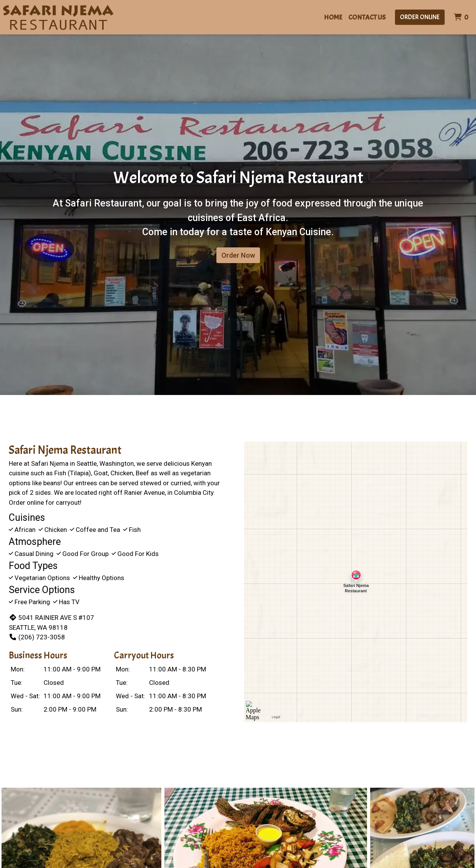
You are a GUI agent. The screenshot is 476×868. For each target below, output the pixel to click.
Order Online (420, 17)
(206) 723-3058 (37, 637)
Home (333, 17)
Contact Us (367, 17)
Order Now (238, 255)
